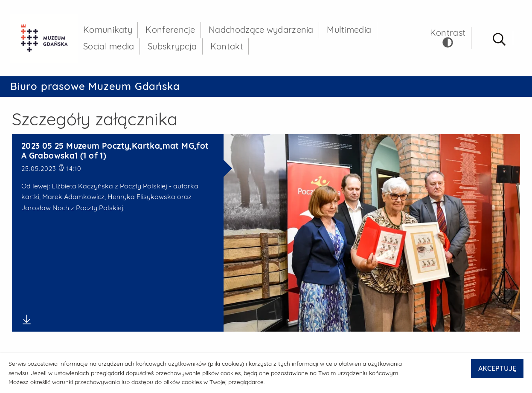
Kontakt (227, 46)
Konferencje (170, 30)
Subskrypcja (172, 46)
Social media (109, 46)
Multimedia (349, 30)
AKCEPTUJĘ (497, 368)
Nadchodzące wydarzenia (261, 30)
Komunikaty (108, 30)
